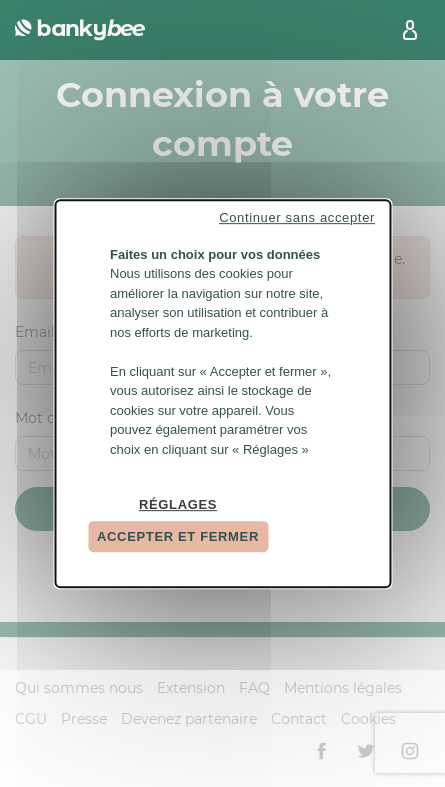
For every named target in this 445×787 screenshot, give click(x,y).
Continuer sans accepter (297, 217)
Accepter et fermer (178, 536)
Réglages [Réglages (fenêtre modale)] (178, 504)
